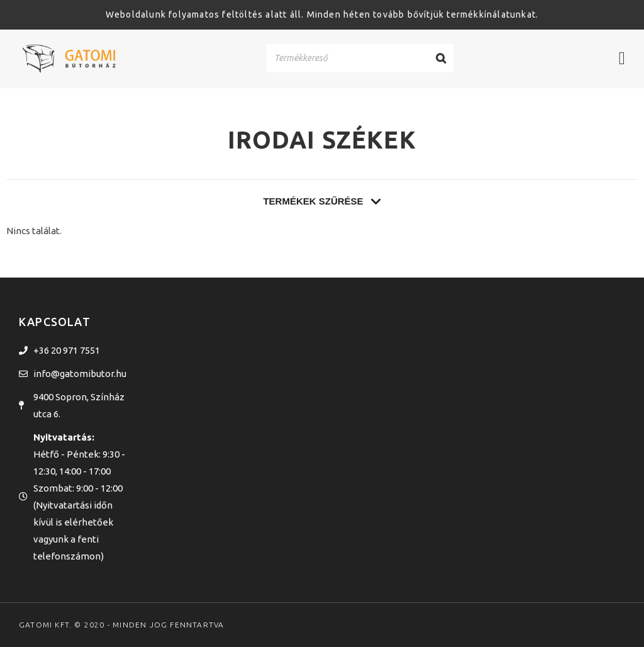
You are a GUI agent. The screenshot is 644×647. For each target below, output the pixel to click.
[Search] (441, 58)
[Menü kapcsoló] (622, 59)
